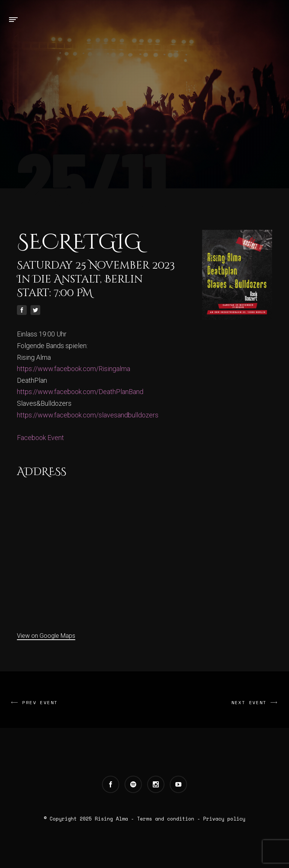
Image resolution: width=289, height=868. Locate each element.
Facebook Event (40, 438)
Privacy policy (224, 819)
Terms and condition (166, 819)
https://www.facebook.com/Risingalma (74, 369)
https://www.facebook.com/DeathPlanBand (80, 392)
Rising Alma (111, 819)
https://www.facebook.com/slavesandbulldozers (88, 415)
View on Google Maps (46, 636)
